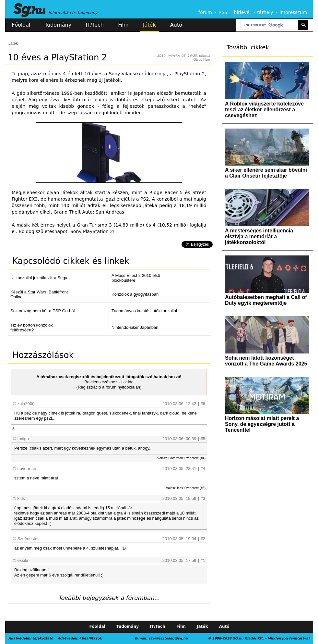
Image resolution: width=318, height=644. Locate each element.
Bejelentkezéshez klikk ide (109, 382)
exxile (23, 560)
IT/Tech (95, 25)
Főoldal (21, 25)
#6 (203, 404)
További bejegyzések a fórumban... (109, 598)
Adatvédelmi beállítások (79, 638)
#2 (203, 539)
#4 (203, 469)
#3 (203, 498)
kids (21, 498)
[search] (269, 25)
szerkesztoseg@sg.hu (168, 638)
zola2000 (26, 404)
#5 (203, 439)
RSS (223, 12)
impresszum (294, 12)
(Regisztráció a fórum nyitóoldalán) (109, 387)
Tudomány (58, 25)
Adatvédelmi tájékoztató (31, 638)
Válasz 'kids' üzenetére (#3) (186, 488)
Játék (149, 25)
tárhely (265, 12)
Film (123, 25)
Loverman (27, 469)
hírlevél (242, 12)
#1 (203, 560)
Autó (176, 25)
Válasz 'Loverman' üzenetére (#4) (181, 458)
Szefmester (28, 539)
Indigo (23, 439)
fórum (205, 12)
